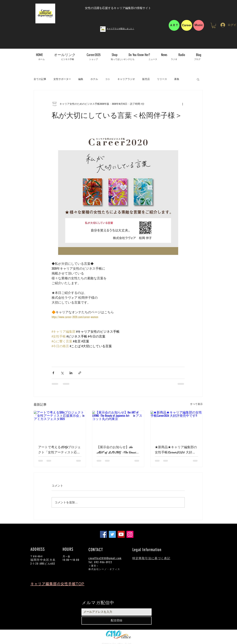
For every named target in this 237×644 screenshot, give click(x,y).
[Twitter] (112, 534)
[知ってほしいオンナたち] (123, 59)
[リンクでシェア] (80, 373)
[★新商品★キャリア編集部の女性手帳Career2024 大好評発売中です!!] (176, 425)
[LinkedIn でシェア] (71, 373)
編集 (81, 79)
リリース (162, 79)
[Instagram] (130, 534)
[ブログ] (197, 59)
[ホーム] (42, 59)
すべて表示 (196, 404)
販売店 (146, 79)
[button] (214, 25)
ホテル (94, 79)
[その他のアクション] (183, 104)
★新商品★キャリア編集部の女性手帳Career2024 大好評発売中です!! (176, 449)
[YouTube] (121, 534)
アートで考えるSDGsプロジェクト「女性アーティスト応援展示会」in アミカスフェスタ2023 (59, 449)
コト (108, 79)
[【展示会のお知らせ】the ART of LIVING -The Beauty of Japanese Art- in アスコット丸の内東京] (118, 425)
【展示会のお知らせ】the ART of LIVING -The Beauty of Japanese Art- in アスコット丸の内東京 (118, 449)
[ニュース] (153, 59)
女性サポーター (62, 79)
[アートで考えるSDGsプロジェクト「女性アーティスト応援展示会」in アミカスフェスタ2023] (60, 425)
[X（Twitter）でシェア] (62, 373)
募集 (177, 79)
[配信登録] (117, 621)
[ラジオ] (174, 59)
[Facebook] (103, 534)
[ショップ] (93, 59)
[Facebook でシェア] (53, 373)
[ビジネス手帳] (68, 59)
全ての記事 (40, 79)
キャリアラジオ (126, 79)
